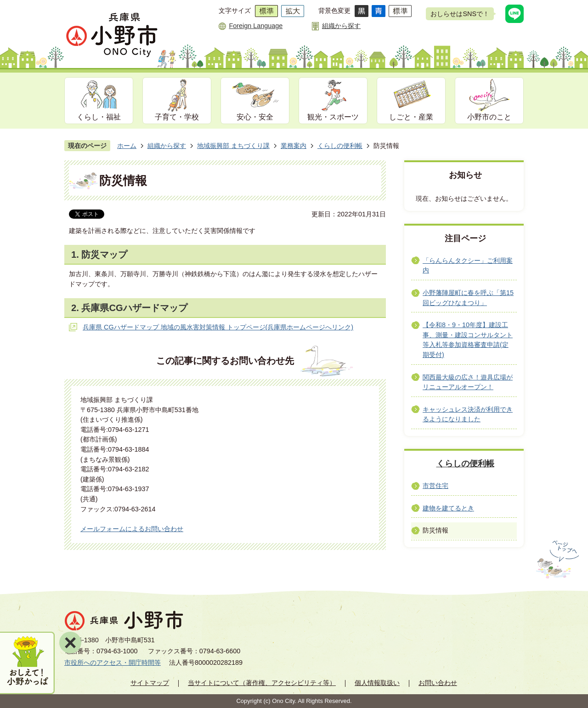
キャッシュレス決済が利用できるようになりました (468, 414)
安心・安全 (255, 117)
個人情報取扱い (377, 683)
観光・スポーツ (333, 117)
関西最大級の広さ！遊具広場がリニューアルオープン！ (468, 382)
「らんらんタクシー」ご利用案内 (468, 266)
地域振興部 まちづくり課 (233, 146)
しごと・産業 (411, 117)
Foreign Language (256, 26)
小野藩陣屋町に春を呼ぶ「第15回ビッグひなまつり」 (468, 298)
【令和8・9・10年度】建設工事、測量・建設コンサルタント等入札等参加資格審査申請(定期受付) (468, 340)
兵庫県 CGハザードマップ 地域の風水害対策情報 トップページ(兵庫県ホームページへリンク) (218, 327)
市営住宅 (435, 486)
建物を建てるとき (448, 508)
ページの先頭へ (557, 560)
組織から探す (341, 26)
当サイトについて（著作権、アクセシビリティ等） (262, 683)
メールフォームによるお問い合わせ (132, 529)
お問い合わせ (438, 683)
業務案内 (294, 146)
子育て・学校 (177, 117)
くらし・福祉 (99, 117)
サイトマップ (150, 683)
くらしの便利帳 (340, 146)
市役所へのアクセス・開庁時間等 (113, 663)
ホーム (127, 146)
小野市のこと (489, 117)
